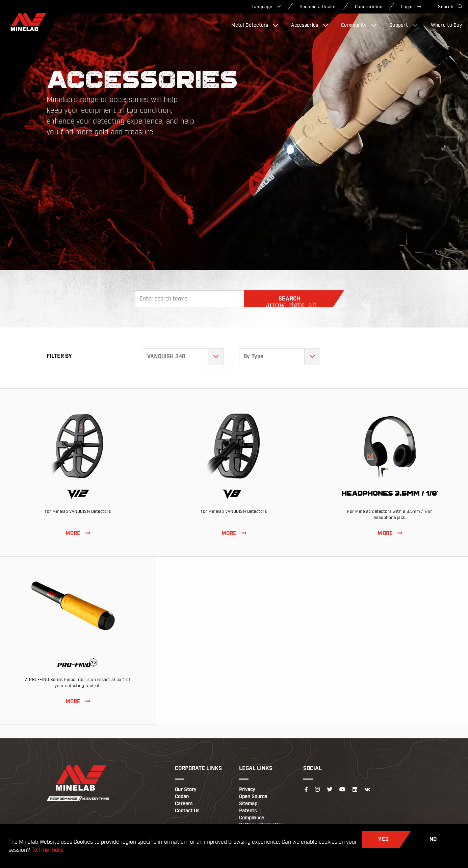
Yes (384, 839)
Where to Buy (446, 25)
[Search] (190, 299)
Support (404, 25)
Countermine (369, 7)
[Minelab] (28, 22)
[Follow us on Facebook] (306, 790)
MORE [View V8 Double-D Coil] (234, 534)
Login (411, 7)
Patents (248, 811)
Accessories (309, 25)
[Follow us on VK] (367, 790)
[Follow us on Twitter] (330, 790)
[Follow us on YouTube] (342, 790)
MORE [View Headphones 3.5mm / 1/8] (390, 534)
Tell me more (47, 850)
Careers (184, 804)
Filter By (59, 356)
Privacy (247, 790)
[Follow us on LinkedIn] (355, 790)
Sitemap (248, 804)
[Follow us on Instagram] (317, 790)
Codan (182, 797)
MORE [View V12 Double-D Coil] (78, 534)
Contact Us (187, 811)
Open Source (253, 797)
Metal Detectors (255, 25)
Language (266, 7)
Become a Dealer (318, 7)
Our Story (186, 790)
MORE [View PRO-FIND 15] (78, 702)
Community (359, 25)
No (433, 839)
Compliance (252, 818)
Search (450, 7)
